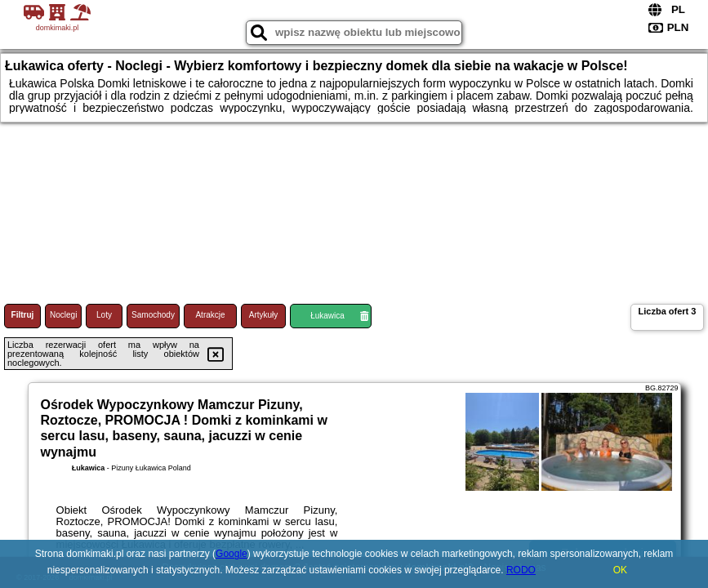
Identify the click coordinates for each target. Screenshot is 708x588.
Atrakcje (210, 315)
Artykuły (264, 315)
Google (232, 554)
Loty (104, 315)
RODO (521, 570)
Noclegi (63, 315)
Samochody (153, 315)
